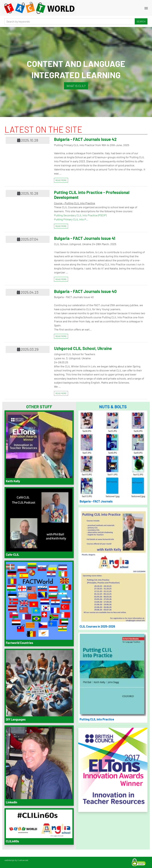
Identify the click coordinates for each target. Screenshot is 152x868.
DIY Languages (16, 719)
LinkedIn (12, 802)
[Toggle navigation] (146, 8)
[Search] (70, 21)
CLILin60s (12, 841)
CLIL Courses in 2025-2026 (97, 626)
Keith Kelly (13, 481)
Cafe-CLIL (12, 555)
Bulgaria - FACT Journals (96, 501)
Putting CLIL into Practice (97, 719)
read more (61, 180)
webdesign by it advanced (16, 860)
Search (141, 21)
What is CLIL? (76, 86)
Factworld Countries (19, 643)
